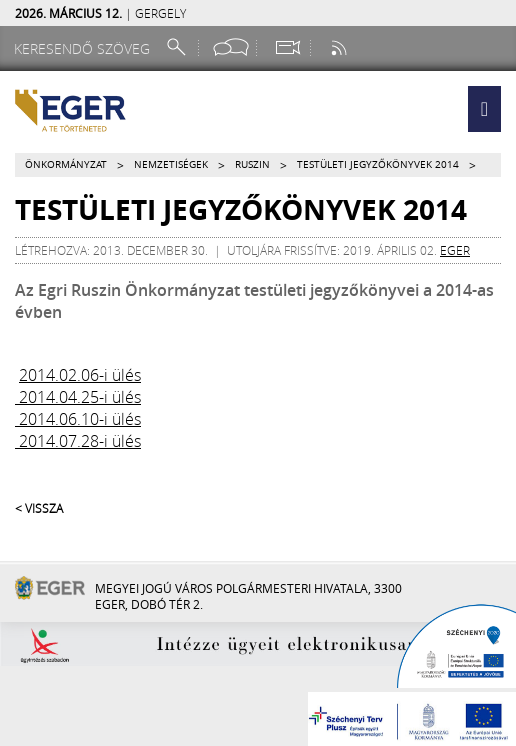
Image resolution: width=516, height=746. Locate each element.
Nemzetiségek (171, 164)
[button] (484, 109)
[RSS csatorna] (341, 47)
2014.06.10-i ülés (78, 419)
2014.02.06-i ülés (80, 375)
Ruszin (252, 164)
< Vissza (39, 508)
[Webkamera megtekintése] (287, 47)
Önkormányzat (66, 164)
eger (455, 250)
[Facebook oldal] (231, 47)
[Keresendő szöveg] (85, 48)
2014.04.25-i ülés (78, 397)
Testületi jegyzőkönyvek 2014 (378, 164)
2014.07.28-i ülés (78, 441)
